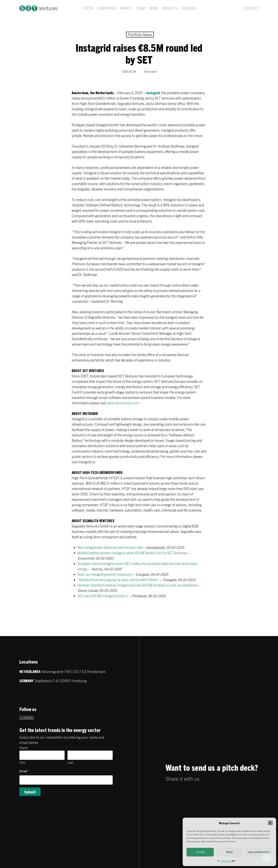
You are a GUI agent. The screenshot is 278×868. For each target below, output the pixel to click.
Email (24, 771)
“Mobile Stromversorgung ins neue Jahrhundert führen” (118, 580)
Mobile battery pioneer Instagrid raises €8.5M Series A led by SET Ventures (132, 553)
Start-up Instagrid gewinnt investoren (105, 574)
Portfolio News (140, 34)
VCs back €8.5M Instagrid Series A (103, 596)
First (22, 762)
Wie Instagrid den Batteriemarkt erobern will (110, 547)
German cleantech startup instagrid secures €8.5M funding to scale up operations (138, 585)
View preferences (259, 852)
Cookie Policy (227, 861)
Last (70, 762)
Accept (200, 852)
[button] (270, 823)
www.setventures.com (123, 403)
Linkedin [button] (27, 717)
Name (24, 748)
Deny (229, 852)
